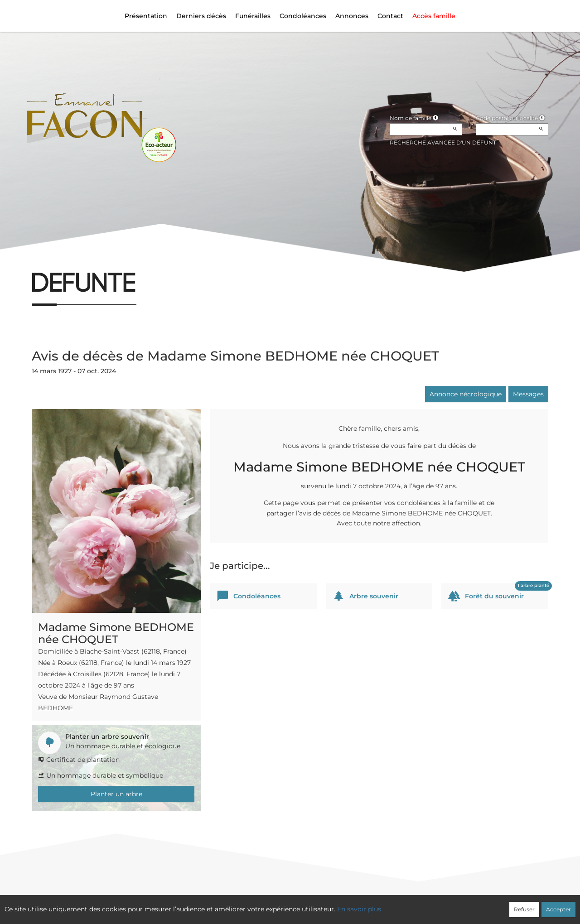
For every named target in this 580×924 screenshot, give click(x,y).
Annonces (352, 16)
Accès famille (434, 16)
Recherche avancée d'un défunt (443, 142)
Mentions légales (372, 905)
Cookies (327, 905)
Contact (390, 16)
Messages (528, 394)
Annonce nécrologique (466, 394)
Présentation (146, 16)
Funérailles (253, 16)
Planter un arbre (116, 794)
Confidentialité (285, 905)
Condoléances (303, 16)
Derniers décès (201, 16)
